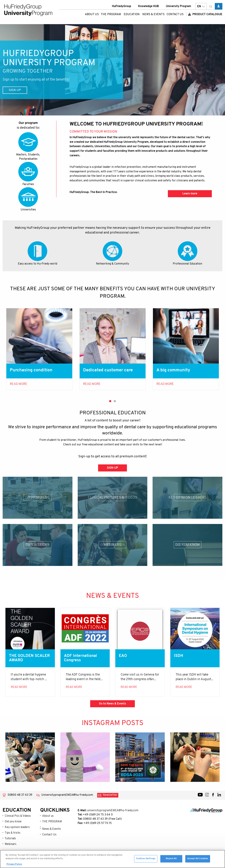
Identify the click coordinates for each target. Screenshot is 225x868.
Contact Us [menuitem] (175, 17)
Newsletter (110, 795)
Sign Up (17, 90)
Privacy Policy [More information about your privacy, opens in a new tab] (14, 866)
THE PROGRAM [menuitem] (111, 17)
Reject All (171, 860)
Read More (19, 384)
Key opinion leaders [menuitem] (17, 828)
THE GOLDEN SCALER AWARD (25, 658)
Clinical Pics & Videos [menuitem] (18, 816)
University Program (179, 9)
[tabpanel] (39, 349)
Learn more (190, 194)
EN (201, 9)
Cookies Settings (146, 860)
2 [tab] (115, 401)
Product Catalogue (205, 17)
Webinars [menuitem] (11, 845)
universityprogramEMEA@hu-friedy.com (113, 811)
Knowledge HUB (149, 9)
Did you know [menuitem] (13, 822)
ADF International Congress (82, 658)
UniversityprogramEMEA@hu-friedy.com (67, 795)
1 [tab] (110, 401)
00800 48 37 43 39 (20, 795)
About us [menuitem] (92, 17)
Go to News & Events (112, 704)
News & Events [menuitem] (153, 17)
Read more (92, 384)
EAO (123, 656)
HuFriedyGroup (122, 9)
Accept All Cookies (198, 860)
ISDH (179, 656)
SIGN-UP (112, 468)
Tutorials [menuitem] (10, 839)
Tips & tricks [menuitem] (13, 833)
